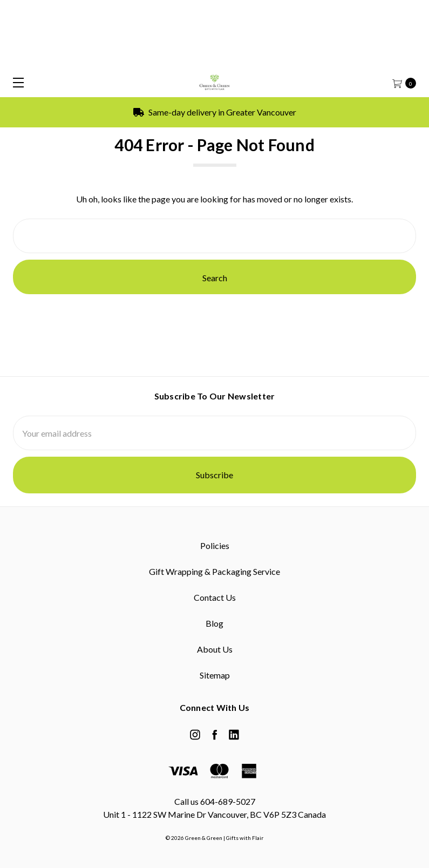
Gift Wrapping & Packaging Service (214, 571)
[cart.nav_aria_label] (408, 83)
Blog (214, 623)
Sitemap (215, 675)
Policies (215, 545)
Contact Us (215, 597)
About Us (215, 649)
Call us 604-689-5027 (215, 801)
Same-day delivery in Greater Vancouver (215, 112)
